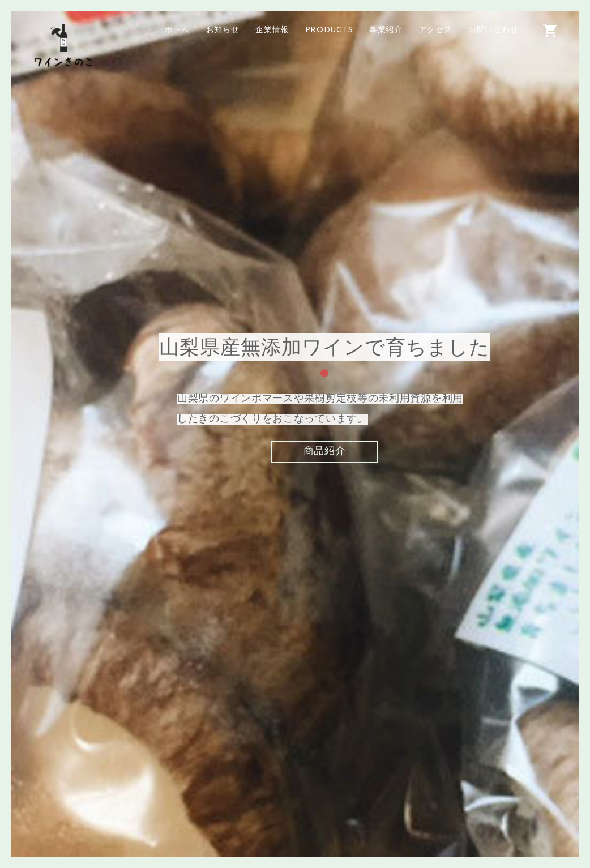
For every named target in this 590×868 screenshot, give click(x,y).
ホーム (177, 30)
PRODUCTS (329, 30)
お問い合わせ (493, 30)
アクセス (436, 30)
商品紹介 (325, 450)
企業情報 (272, 30)
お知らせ (223, 30)
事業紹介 (386, 30)
